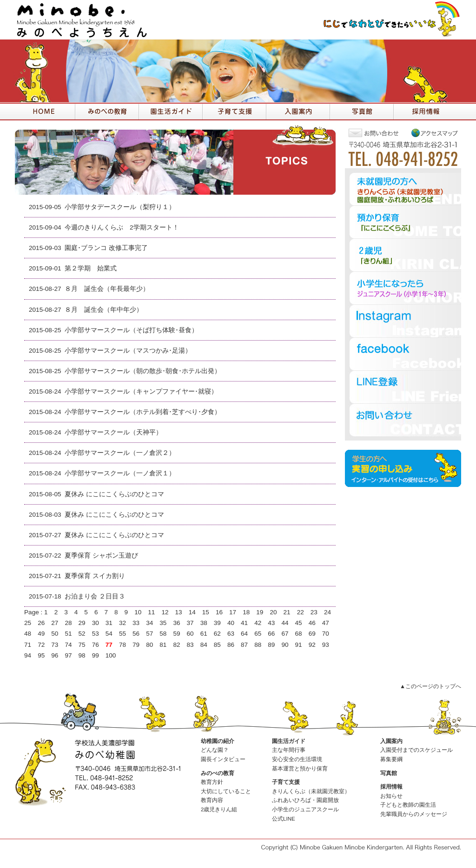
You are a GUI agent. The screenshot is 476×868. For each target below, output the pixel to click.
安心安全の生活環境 (297, 759)
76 (96, 645)
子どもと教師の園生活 (408, 805)
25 (28, 623)
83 (190, 645)
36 (176, 623)
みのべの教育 (218, 773)
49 (41, 634)
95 (41, 655)
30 (96, 623)
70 (326, 634)
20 (273, 612)
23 (314, 612)
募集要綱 (391, 759)
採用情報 (391, 787)
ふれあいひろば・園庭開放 (305, 800)
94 (28, 655)
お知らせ (391, 796)
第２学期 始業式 (91, 268)
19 (260, 612)
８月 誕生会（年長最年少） (107, 289)
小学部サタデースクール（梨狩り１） (120, 207)
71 (28, 645)
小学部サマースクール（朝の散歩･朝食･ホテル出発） (143, 371)
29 (82, 623)
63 (231, 634)
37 (190, 623)
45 (299, 623)
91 (299, 645)
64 (244, 634)
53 (96, 634)
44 (285, 623)
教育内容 (212, 800)
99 (96, 655)
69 (312, 634)
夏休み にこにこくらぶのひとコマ (114, 494)
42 (258, 623)
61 (204, 634)
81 (163, 645)
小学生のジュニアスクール (305, 809)
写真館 (389, 773)
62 (217, 634)
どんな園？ (215, 750)
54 (109, 634)
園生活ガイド (289, 741)
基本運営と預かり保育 (300, 769)
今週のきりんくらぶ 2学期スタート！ (122, 227)
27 (55, 623)
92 (312, 645)
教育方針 (212, 782)
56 (136, 634)
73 (55, 645)
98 (82, 655)
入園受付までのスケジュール (416, 750)
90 (285, 645)
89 (271, 645)
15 (206, 612)
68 (299, 634)
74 (68, 645)
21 (287, 612)
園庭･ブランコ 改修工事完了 (106, 248)
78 (122, 645)
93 (326, 645)
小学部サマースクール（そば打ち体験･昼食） (131, 330)
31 (109, 623)
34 (149, 623)
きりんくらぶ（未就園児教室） (311, 791)
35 (163, 623)
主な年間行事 (289, 750)
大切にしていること (226, 791)
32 (122, 623)
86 (231, 645)
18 (246, 612)
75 (82, 645)
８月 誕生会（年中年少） (104, 310)
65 (258, 634)
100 (111, 655)
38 (204, 623)
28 (68, 623)
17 (233, 612)
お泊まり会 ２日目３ (95, 596)
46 (312, 623)
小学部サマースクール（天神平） (113, 432)
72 (41, 645)
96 (55, 655)
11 (151, 612)
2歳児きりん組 (219, 809)
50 (55, 634)
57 (149, 634)
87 (244, 645)
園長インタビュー (223, 759)
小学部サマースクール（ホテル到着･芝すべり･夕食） (143, 412)
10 (138, 612)
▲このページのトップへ (430, 686)
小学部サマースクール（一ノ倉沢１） (120, 473)
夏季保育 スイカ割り (95, 576)
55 (122, 634)
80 (149, 645)
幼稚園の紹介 (218, 741)
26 (41, 623)
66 (271, 634)
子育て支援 (286, 782)
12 (165, 612)
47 (326, 623)
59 (176, 634)
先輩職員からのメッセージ (414, 814)
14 (192, 612)
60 (190, 634)
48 (28, 634)
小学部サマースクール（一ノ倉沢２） (120, 453)
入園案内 (391, 741)
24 (327, 612)
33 (136, 623)
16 (219, 612)
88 (258, 645)
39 (217, 623)
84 (204, 645)
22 (301, 612)
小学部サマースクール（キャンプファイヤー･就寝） (141, 391)
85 (217, 645)
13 (179, 612)
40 (231, 623)
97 (68, 655)
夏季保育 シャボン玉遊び (101, 556)
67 (285, 634)
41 (244, 623)
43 (271, 623)
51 (68, 634)
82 (176, 645)
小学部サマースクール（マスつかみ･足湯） (128, 351)
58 (163, 634)
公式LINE (284, 819)
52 (82, 634)
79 (136, 645)
